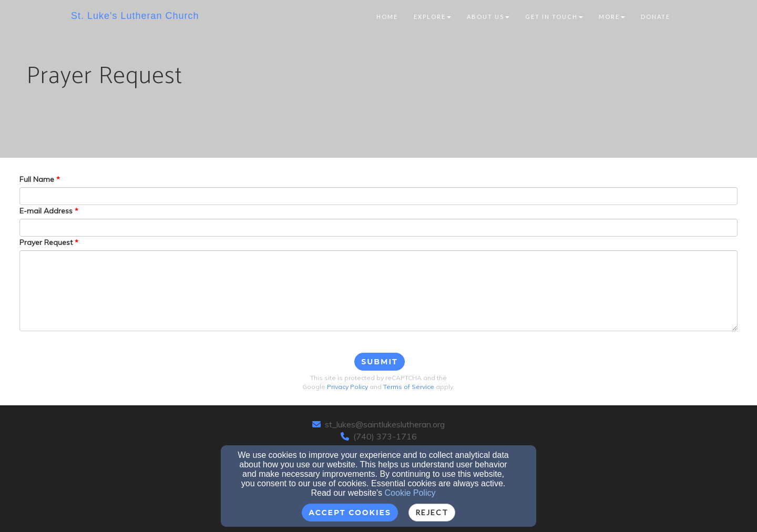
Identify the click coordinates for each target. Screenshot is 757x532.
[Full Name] (378, 196)
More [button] (612, 17)
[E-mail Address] (378, 228)
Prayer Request (46, 242)
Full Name (37, 179)
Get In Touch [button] (554, 17)
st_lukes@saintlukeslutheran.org (385, 424)
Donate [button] (656, 17)
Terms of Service (409, 387)
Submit (379, 362)
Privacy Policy (347, 387)
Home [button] (387, 17)
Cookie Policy (410, 493)
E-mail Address (46, 211)
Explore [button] (432, 17)
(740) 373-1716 (385, 436)
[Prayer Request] (378, 291)
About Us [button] (488, 17)
